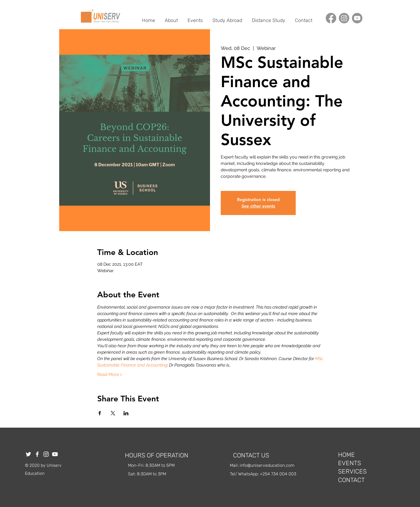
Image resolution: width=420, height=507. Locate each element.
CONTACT (351, 480)
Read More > (110, 374)
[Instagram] (344, 18)
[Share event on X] (113, 413)
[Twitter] (28, 454)
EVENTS (350, 463)
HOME (346, 455)
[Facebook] (331, 18)
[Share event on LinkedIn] (126, 413)
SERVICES (352, 471)
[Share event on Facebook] (100, 413)
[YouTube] (55, 454)
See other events (258, 206)
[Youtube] (357, 18)
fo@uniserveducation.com (269, 465)
